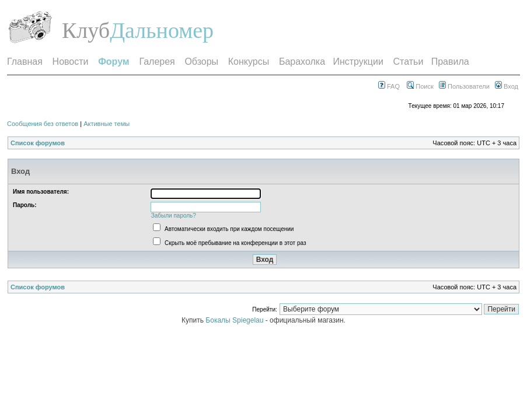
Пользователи (464, 86)
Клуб (86, 30)
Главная (25, 62)
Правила (450, 62)
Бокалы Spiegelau (235, 320)
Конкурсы (249, 62)
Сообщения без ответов (43, 124)
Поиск (420, 86)
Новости (71, 62)
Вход (507, 86)
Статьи (409, 62)
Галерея (157, 62)
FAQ (389, 86)
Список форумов (38, 143)
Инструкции (358, 62)
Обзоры (201, 62)
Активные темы (107, 124)
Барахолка (302, 62)
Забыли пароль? (174, 216)
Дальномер (162, 30)
